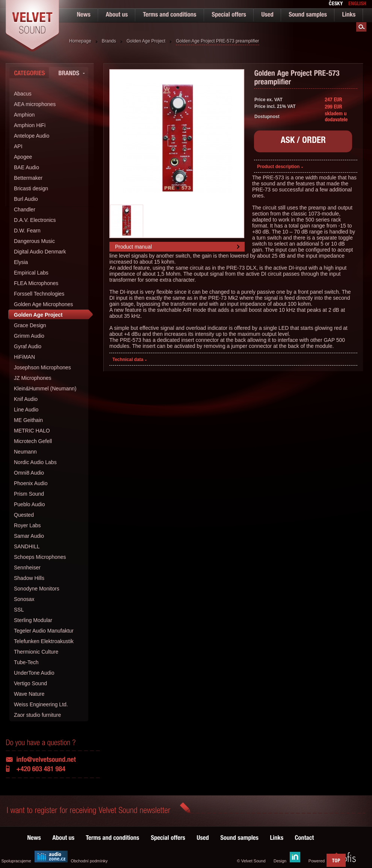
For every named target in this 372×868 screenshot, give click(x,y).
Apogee (23, 157)
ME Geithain (28, 420)
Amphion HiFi (30, 125)
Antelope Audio (32, 136)
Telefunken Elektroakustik (44, 641)
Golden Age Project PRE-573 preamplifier (217, 41)
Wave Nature (29, 694)
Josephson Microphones (42, 367)
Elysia (21, 262)
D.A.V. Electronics (35, 220)
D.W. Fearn (27, 231)
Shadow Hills (29, 578)
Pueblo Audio (29, 504)
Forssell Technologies (39, 294)
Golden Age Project (146, 41)
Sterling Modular (33, 620)
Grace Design (30, 325)
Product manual (133, 247)
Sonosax (24, 599)
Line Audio (26, 410)
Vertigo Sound (30, 683)
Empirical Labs (31, 273)
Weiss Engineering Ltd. (41, 704)
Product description (280, 167)
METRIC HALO (32, 431)
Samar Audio (29, 536)
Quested (24, 515)
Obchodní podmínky (89, 861)
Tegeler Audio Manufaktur (44, 631)
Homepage (80, 41)
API (18, 146)
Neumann (25, 452)
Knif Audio (26, 399)
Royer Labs (27, 525)
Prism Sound (29, 494)
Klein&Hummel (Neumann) (45, 388)
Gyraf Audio (28, 346)
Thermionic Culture (36, 652)
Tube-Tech (26, 662)
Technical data (130, 360)
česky (336, 4)
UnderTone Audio (34, 673)
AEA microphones (35, 104)
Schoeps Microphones (40, 557)
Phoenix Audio (31, 483)
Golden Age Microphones (43, 304)
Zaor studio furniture (37, 715)
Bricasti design (31, 188)
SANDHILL (27, 546)
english (357, 4)
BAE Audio (26, 167)
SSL (19, 610)
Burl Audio (26, 199)
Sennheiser (27, 568)
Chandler (25, 209)
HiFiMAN (24, 357)
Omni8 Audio (29, 473)
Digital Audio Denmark (40, 252)
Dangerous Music (34, 241)
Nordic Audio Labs (35, 462)
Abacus (23, 94)
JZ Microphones (33, 378)
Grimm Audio (29, 336)
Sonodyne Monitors (37, 589)
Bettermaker (28, 178)
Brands (109, 41)
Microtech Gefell (33, 441)
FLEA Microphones (36, 283)
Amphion (24, 115)
